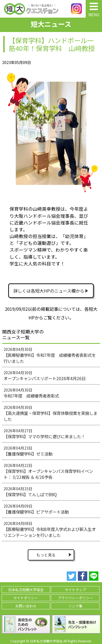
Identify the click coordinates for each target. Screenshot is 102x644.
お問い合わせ (26, 606)
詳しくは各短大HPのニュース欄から (49, 291)
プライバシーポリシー (75, 598)
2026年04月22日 (48, 471)
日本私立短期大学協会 (26, 590)
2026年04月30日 (50, 355)
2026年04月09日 (36, 509)
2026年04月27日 (44, 434)
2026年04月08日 (50, 529)
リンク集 (75, 606)
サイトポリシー (26, 598)
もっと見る (46, 555)
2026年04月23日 (28, 451)
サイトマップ (75, 590)
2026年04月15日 (30, 492)
